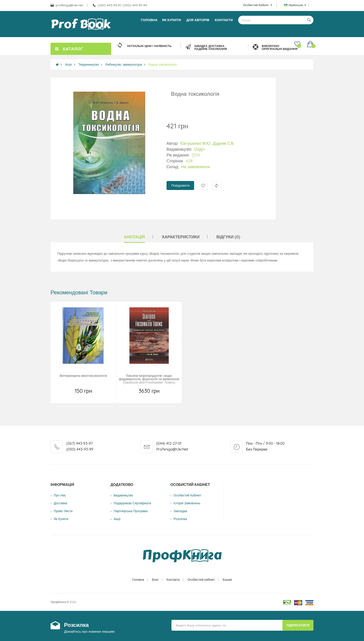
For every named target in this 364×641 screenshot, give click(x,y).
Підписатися (298, 625)
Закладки (180, 511)
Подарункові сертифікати (132, 503)
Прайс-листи (63, 511)
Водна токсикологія (163, 65)
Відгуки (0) (228, 237)
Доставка (60, 503)
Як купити (61, 519)
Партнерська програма (131, 511)
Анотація (134, 237)
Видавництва (123, 495)
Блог (155, 580)
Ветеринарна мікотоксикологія (83, 376)
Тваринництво (89, 65)
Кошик (227, 580)
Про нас (60, 495)
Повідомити (180, 185)
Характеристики (181, 237)
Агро (69, 65)
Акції (117, 519)
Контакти (173, 580)
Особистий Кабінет (187, 495)
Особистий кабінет (201, 580)
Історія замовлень (187, 503)
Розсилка (180, 519)
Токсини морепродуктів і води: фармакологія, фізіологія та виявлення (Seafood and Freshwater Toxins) (149, 379)
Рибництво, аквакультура (124, 65)
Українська (295, 5)
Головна (138, 580)
